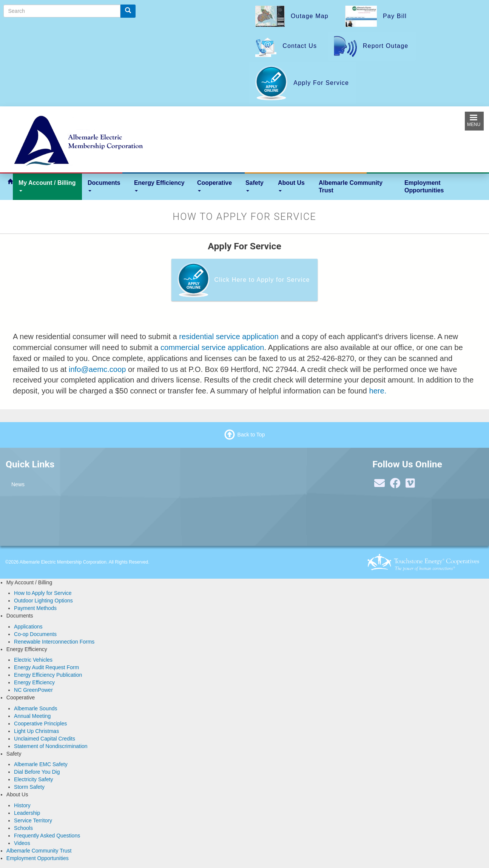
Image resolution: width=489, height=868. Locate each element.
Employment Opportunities (424, 187)
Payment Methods (35, 608)
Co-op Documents (35, 634)
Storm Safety (29, 787)
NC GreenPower (33, 690)
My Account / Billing (47, 186)
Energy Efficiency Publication (48, 675)
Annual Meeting (32, 716)
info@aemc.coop (97, 369)
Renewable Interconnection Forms (54, 642)
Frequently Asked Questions (47, 836)
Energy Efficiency (159, 186)
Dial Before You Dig (37, 772)
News (18, 484)
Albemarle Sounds (35, 708)
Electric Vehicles (33, 660)
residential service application (229, 336)
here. (378, 391)
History (22, 805)
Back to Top (251, 435)
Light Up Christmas (36, 731)
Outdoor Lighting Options (43, 601)
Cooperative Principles (40, 724)
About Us (291, 186)
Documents (104, 186)
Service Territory (33, 820)
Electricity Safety (33, 779)
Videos (22, 843)
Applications (28, 627)
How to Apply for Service (43, 593)
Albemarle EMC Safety (41, 764)
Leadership (27, 813)
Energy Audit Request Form (46, 667)
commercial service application (212, 347)
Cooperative (214, 186)
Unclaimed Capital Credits (45, 739)
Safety (255, 186)
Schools (23, 828)
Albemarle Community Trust (351, 187)
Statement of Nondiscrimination (51, 746)
